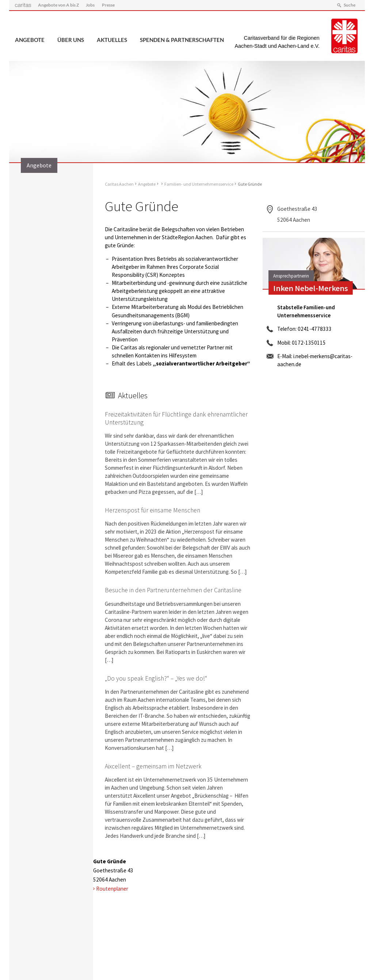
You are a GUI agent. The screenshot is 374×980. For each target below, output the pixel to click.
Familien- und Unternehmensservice (199, 184)
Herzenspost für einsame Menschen (152, 510)
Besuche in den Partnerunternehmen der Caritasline (173, 590)
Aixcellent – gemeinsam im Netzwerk (153, 766)
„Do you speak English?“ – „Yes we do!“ (156, 678)
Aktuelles (112, 40)
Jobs (90, 5)
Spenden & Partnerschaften (182, 40)
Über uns (71, 40)
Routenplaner (112, 889)
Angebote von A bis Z (58, 5)
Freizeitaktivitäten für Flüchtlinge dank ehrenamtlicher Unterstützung (176, 418)
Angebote (30, 40)
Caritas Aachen (119, 184)
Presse (108, 5)
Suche (350, 5)
